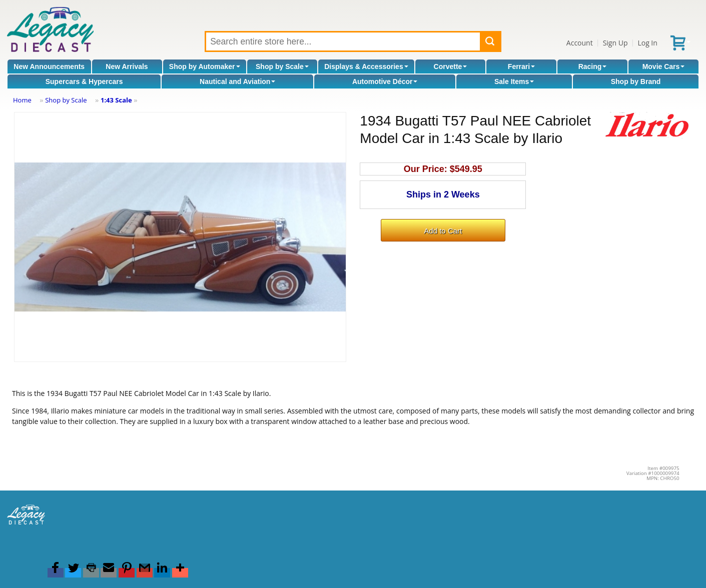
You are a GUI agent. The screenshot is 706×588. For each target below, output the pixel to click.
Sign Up (615, 43)
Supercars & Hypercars (84, 81)
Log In (647, 43)
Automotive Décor (385, 81)
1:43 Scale (116, 100)
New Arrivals (127, 66)
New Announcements (49, 66)
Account (580, 43)
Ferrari (521, 66)
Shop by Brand (636, 81)
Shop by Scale (282, 66)
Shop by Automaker (205, 66)
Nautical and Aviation (237, 81)
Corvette (451, 66)
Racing (593, 66)
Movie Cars (664, 66)
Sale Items (514, 81)
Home (22, 100)
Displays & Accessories (366, 66)
